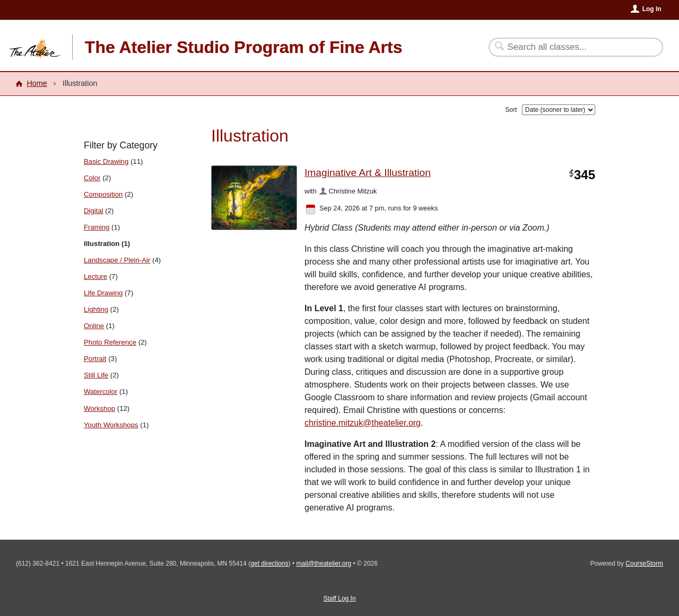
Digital (94, 211)
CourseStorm (644, 564)
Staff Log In (339, 599)
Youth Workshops (111, 425)
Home (37, 83)
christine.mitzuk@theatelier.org (363, 423)
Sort (511, 110)
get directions (269, 564)
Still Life (96, 375)
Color (92, 178)
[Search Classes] (569, 47)
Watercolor (101, 391)
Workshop (99, 408)
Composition (103, 194)
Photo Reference (110, 342)
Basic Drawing (106, 161)
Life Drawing (103, 293)
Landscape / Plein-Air (117, 260)
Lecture (95, 276)
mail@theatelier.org (324, 564)
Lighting (96, 309)
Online (94, 326)
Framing (97, 227)
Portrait (95, 359)
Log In (652, 9)
